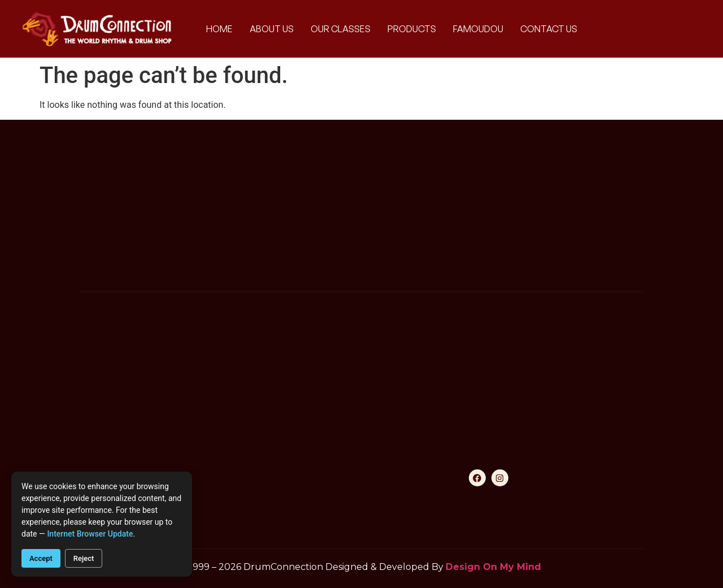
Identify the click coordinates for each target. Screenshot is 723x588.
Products (412, 29)
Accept (41, 558)
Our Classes (341, 29)
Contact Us (549, 29)
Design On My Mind (493, 567)
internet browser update (90, 534)
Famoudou (478, 29)
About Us (272, 29)
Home (219, 29)
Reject (84, 558)
